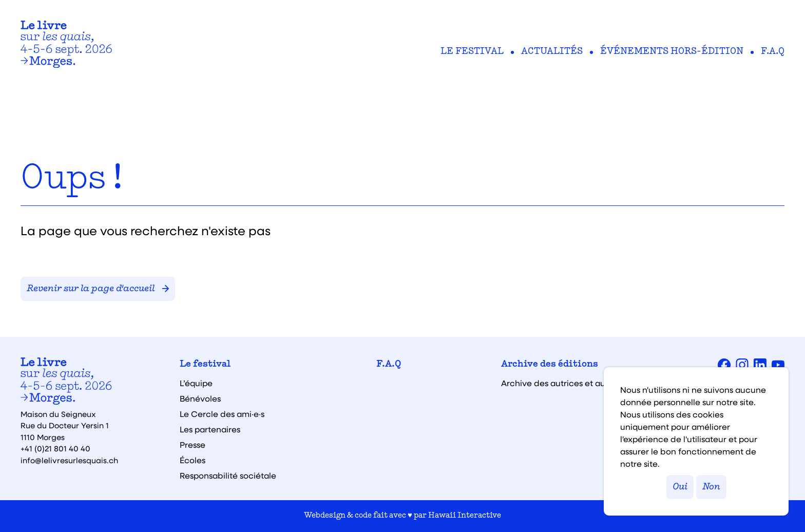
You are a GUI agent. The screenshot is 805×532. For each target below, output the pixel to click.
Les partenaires (210, 429)
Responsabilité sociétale (228, 476)
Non (711, 487)
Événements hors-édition (672, 52)
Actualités (552, 52)
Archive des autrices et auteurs (563, 383)
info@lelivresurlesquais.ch (69, 460)
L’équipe (196, 383)
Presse (193, 445)
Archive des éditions (550, 365)
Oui (680, 487)
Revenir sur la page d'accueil (98, 289)
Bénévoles (200, 398)
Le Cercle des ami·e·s (222, 414)
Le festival (472, 52)
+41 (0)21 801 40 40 (55, 448)
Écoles (193, 460)
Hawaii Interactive (465, 516)
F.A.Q (773, 52)
